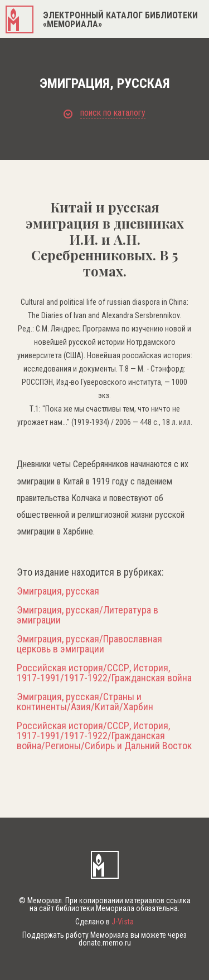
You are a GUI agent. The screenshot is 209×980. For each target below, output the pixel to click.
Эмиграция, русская (58, 591)
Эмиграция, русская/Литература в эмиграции (88, 615)
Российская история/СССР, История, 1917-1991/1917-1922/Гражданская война (104, 673)
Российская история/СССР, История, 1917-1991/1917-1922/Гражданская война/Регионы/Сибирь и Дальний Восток (104, 736)
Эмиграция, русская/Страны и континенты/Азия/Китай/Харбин (85, 702)
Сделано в (104, 922)
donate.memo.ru (105, 943)
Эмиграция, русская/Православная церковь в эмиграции (89, 644)
